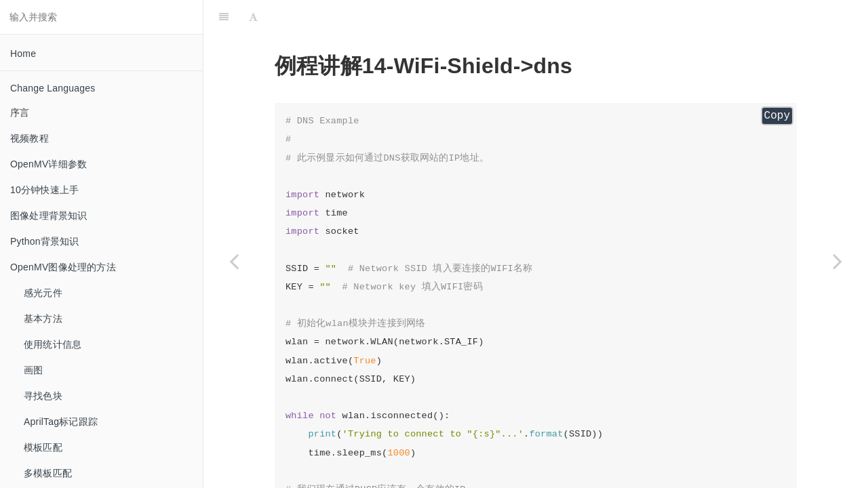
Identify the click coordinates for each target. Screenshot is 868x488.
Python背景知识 (45, 241)
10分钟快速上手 (44, 190)
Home (23, 54)
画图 (33, 370)
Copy (777, 116)
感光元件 (43, 293)
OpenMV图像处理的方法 (63, 267)
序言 (20, 113)
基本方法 (43, 319)
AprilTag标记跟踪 (61, 422)
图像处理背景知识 (49, 216)
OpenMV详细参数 (48, 164)
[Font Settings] (253, 17)
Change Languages (53, 88)
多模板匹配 (48, 473)
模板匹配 (43, 447)
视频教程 (29, 138)
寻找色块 (43, 396)
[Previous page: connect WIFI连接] (234, 261)
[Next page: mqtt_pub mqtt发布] (837, 261)
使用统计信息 (53, 344)
